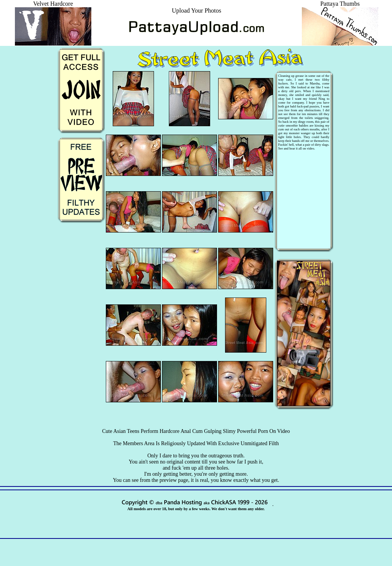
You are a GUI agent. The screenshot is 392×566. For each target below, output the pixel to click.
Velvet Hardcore (53, 7)
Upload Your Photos (197, 11)
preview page (174, 480)
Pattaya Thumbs (340, 7)
